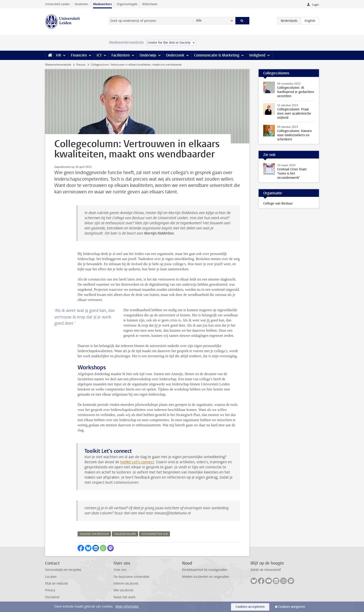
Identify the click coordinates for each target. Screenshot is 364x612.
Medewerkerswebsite (58, 65)
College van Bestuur (278, 203)
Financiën (79, 55)
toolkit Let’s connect (137, 462)
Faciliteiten (121, 55)
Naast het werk (124, 597)
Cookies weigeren (292, 607)
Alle (199, 21)
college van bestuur (94, 534)
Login (315, 5)
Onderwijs (148, 55)
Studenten (81, 4)
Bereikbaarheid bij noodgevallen (205, 570)
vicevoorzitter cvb (154, 534)
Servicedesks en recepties (63, 570)
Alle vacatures (123, 590)
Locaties (51, 577)
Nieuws (81, 65)
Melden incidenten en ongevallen (206, 577)
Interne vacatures (126, 584)
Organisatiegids (127, 4)
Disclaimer (52, 597)
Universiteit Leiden (57, 4)
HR (58, 55)
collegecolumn (125, 534)
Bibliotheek (150, 4)
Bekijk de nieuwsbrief (266, 570)
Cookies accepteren (250, 607)
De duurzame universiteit (131, 577)
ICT (99, 55)
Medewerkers (102, 4)
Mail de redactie (56, 584)
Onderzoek (175, 55)
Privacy (50, 590)
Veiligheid (257, 55)
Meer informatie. (127, 607)
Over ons (120, 570)
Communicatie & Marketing (217, 55)
